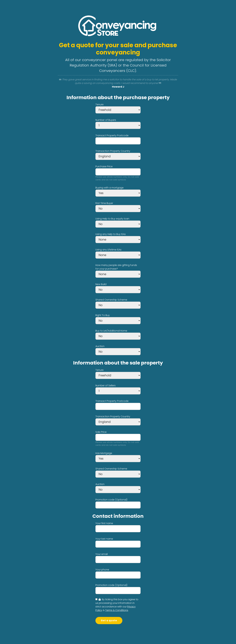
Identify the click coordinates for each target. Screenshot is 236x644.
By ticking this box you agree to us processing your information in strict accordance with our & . (117, 605)
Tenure (99, 104)
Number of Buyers (106, 120)
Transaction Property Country (113, 151)
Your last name (104, 539)
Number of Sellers (106, 385)
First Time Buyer (104, 203)
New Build (101, 284)
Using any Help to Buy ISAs (111, 234)
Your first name (104, 523)
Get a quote (109, 620)
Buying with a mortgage (109, 188)
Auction (100, 346)
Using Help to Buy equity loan (112, 219)
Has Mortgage (104, 453)
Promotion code (111, 500)
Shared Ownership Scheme (111, 300)
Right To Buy (103, 315)
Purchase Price (104, 166)
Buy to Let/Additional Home (111, 331)
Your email (102, 554)
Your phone (102, 570)
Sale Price (101, 432)
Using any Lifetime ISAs (108, 250)
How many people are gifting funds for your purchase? (116, 267)
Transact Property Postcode (112, 135)
